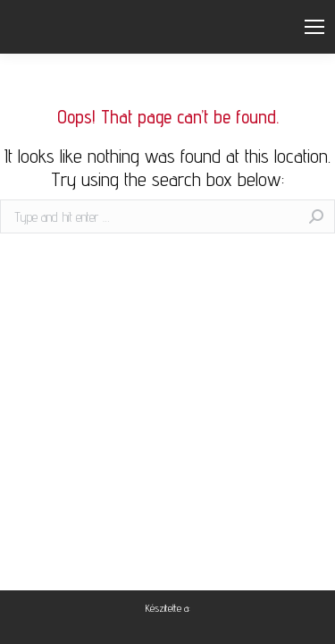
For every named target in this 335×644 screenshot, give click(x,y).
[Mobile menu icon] (314, 27)
